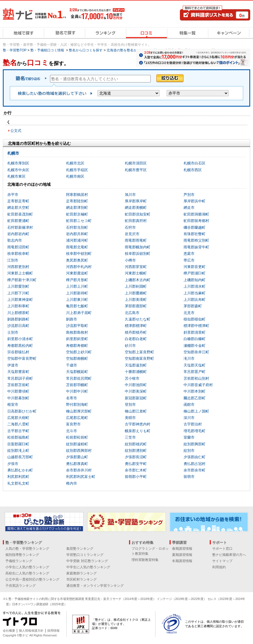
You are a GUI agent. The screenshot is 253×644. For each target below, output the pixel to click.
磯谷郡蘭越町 (195, 227)
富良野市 (73, 424)
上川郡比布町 (195, 300)
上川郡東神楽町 (20, 300)
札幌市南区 (75, 176)
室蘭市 (189, 437)
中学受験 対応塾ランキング (87, 561)
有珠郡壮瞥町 (195, 234)
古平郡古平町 (18, 431)
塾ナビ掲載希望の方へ (229, 555)
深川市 (189, 418)
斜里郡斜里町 (77, 339)
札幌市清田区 (136, 163)
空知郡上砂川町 (79, 352)
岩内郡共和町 (77, 234)
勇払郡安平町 (136, 464)
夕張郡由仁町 (195, 457)
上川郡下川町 (18, 293)
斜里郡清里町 (195, 332)
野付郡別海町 (77, 404)
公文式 (16, 131)
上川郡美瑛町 (136, 300)
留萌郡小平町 (136, 477)
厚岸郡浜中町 (195, 201)
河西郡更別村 (18, 267)
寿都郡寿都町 (77, 346)
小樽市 (130, 260)
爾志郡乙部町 (195, 398)
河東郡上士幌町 (20, 273)
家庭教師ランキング (82, 573)
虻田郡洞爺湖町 (196, 214)
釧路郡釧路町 (18, 319)
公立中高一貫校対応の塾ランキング (32, 579)
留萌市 (189, 477)
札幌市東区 (16, 176)
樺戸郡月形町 (77, 280)
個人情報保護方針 (31, 631)
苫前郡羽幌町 (77, 385)
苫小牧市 (132, 378)
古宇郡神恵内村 (138, 424)
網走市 (189, 208)
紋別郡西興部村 (79, 451)
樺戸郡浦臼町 (195, 273)
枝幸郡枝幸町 (18, 254)
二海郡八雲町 (18, 424)
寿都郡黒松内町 (20, 346)
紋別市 (189, 451)
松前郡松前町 (77, 437)
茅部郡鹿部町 (136, 306)
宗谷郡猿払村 (18, 352)
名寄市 (72, 398)
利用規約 (219, 567)
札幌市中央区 (18, 170)
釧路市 (72, 319)
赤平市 (13, 195)
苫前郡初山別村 (196, 378)
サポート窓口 (222, 549)
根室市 (13, 404)
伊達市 (13, 365)
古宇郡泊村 (193, 424)
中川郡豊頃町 (18, 391)
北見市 (189, 313)
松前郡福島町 (18, 437)
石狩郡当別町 (77, 227)
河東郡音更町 (195, 267)
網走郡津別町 (77, 208)
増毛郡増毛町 (195, 431)
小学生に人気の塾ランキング (27, 567)
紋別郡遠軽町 (77, 444)
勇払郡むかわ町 (20, 470)
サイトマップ (222, 561)
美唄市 (130, 418)
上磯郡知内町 (195, 280)
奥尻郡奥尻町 (77, 260)
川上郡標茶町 (18, 313)
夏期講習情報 (182, 555)
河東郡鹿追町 (77, 273)
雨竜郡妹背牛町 (196, 247)
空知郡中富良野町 (22, 358)
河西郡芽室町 (136, 267)
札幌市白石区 (195, 163)
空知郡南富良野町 (139, 358)
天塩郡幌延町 (77, 372)
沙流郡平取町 (77, 326)
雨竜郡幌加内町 (138, 247)
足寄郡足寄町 (18, 201)
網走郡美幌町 (136, 208)
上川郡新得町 (77, 293)
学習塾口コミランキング (85, 555)
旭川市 (130, 195)
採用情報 (53, 631)
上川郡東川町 (77, 300)
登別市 (130, 404)
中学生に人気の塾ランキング (88, 567)
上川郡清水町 (195, 286)
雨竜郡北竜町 (77, 247)
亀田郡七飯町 (77, 306)
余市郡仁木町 (136, 470)
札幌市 (13, 153)
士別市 (13, 332)
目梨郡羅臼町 (18, 444)
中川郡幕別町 (18, 398)
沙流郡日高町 (18, 326)
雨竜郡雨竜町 (136, 240)
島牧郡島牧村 (77, 332)
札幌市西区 (193, 170)
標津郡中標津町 (196, 326)
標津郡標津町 (136, 326)
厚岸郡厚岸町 (136, 201)
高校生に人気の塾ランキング (27, 573)
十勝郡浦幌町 (136, 372)
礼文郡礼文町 (18, 483)
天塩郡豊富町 (18, 372)
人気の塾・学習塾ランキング (27, 549)
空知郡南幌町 (77, 358)
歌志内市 (15, 240)
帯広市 (189, 260)
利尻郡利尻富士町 (81, 477)
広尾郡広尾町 (77, 418)
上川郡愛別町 (18, 286)
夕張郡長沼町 (136, 457)
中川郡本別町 (195, 391)
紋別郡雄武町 (136, 444)
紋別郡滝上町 (18, 451)
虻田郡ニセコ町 (79, 221)
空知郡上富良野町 (139, 352)
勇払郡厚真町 (77, 464)
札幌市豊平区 (136, 170)
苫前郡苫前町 (18, 385)
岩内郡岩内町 (18, 234)
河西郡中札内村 (79, 267)
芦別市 (189, 195)
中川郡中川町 (77, 391)
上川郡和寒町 (18, 306)
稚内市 (72, 483)
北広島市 (132, 313)
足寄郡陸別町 (77, 201)
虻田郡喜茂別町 (20, 214)
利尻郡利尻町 (18, 477)
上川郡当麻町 (195, 293)
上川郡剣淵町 (136, 286)
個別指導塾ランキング (22, 555)
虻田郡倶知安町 (138, 214)
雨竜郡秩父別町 (196, 240)
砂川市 (130, 346)
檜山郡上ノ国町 (196, 411)
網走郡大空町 (18, 208)
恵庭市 (189, 254)
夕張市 (13, 464)
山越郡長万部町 (20, 457)
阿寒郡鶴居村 (77, 195)
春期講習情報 (182, 549)
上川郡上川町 (77, 286)
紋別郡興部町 (195, 444)
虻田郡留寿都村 (196, 221)
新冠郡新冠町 (136, 398)
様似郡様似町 (195, 319)
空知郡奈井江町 (196, 352)
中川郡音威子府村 (198, 385)
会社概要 (9, 631)
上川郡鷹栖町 (136, 293)
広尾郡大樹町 (18, 418)
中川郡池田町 (136, 385)
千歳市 (72, 365)
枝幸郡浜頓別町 (138, 254)
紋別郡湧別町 (136, 451)
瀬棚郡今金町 (195, 346)
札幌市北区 (75, 163)
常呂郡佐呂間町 (79, 378)
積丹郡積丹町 (136, 332)
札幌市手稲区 (77, 170)
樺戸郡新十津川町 (22, 280)
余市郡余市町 (195, 470)
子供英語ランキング (21, 586)
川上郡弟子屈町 (79, 313)
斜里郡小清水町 (20, 339)
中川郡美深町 (136, 391)
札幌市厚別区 (18, 163)
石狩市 (130, 227)
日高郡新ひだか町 (22, 411)
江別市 (13, 260)
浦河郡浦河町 (77, 240)
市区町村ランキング (82, 579)
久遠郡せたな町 (138, 319)
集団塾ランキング (80, 549)
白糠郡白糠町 (195, 339)
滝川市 (189, 358)
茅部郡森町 (193, 306)
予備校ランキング (19, 561)
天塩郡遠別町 (136, 365)
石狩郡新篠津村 (20, 227)
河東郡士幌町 (136, 273)
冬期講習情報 (182, 561)
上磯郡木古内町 (138, 280)
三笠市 (130, 437)
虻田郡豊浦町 (18, 221)
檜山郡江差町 (136, 411)
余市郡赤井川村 (79, 470)
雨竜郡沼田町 (18, 247)
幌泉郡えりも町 (138, 431)
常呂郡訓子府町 (20, 378)
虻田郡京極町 (77, 214)
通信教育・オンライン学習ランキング (95, 586)
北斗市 (72, 431)
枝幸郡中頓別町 (79, 254)
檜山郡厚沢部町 (79, 411)
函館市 (189, 404)
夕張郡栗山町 (77, 457)
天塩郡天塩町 (195, 365)
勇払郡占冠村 (195, 464)
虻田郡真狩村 (136, 221)
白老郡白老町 (136, 339)
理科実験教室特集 (145, 560)
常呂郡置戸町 (195, 372)
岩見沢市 (132, 234)
